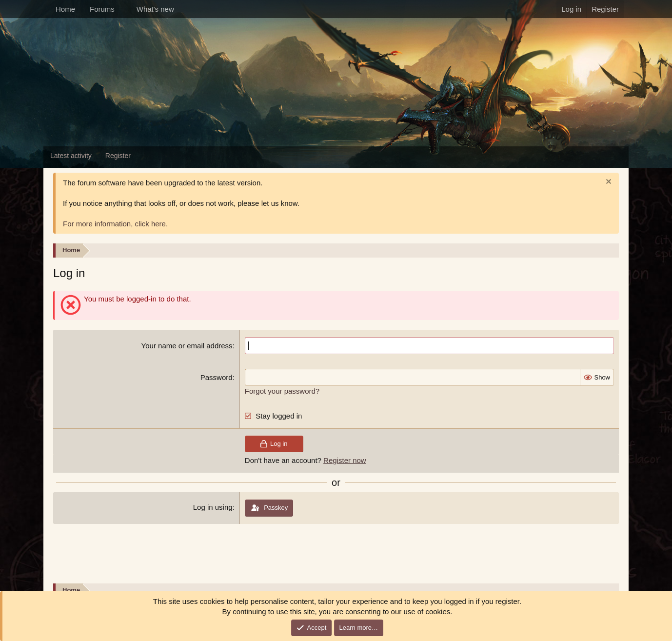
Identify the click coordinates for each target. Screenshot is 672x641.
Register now (345, 460)
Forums (102, 9)
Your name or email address (187, 346)
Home (65, 9)
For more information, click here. (115, 224)
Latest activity (71, 156)
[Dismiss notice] (607, 183)
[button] (122, 9)
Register (118, 156)
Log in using (213, 507)
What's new (155, 9)
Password (217, 377)
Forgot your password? (282, 391)
